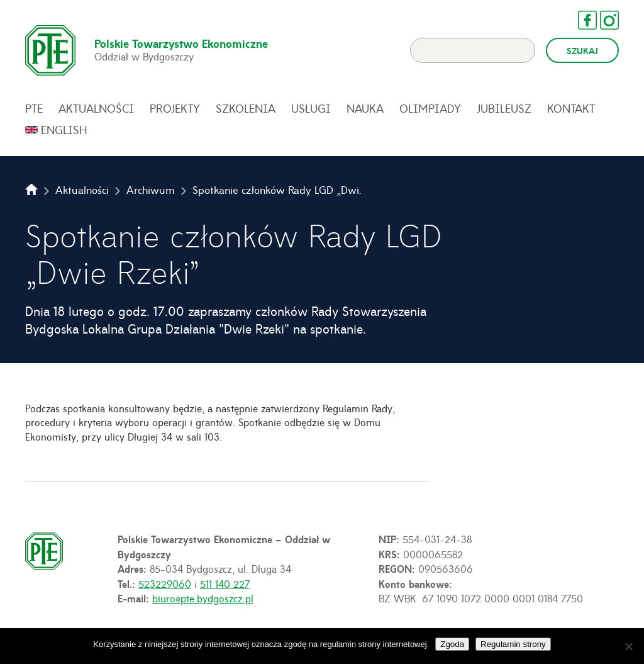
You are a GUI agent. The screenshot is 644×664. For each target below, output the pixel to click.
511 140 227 (225, 583)
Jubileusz (504, 108)
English (64, 130)
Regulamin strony (513, 644)
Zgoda (452, 644)
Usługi (311, 108)
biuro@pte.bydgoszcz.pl (203, 598)
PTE (34, 108)
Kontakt (571, 108)
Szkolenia (246, 108)
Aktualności (96, 108)
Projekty (175, 108)
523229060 (165, 583)
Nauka (365, 108)
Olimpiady (430, 108)
